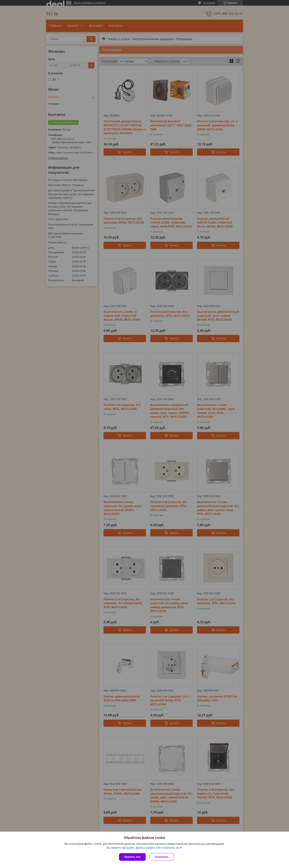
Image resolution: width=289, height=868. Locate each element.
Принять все (132, 857)
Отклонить (162, 857)
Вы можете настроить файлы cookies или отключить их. (143, 848)
